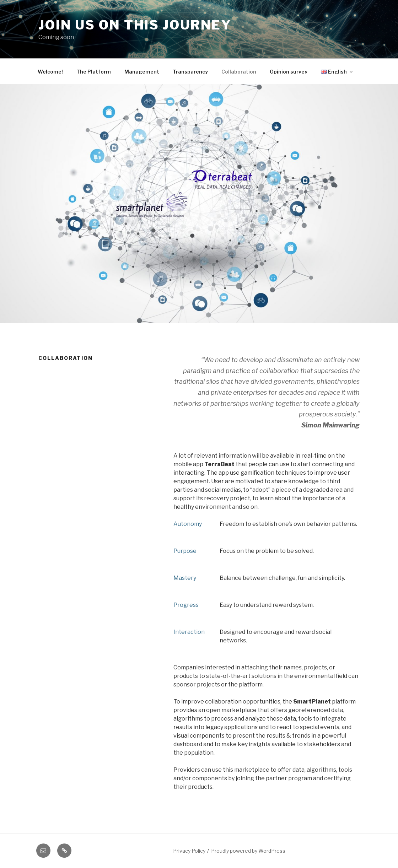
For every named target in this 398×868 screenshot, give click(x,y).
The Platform (94, 72)
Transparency (190, 72)
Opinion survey (289, 72)
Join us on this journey (135, 25)
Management (142, 72)
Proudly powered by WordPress (248, 851)
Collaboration (239, 72)
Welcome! (50, 72)
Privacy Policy (189, 851)
